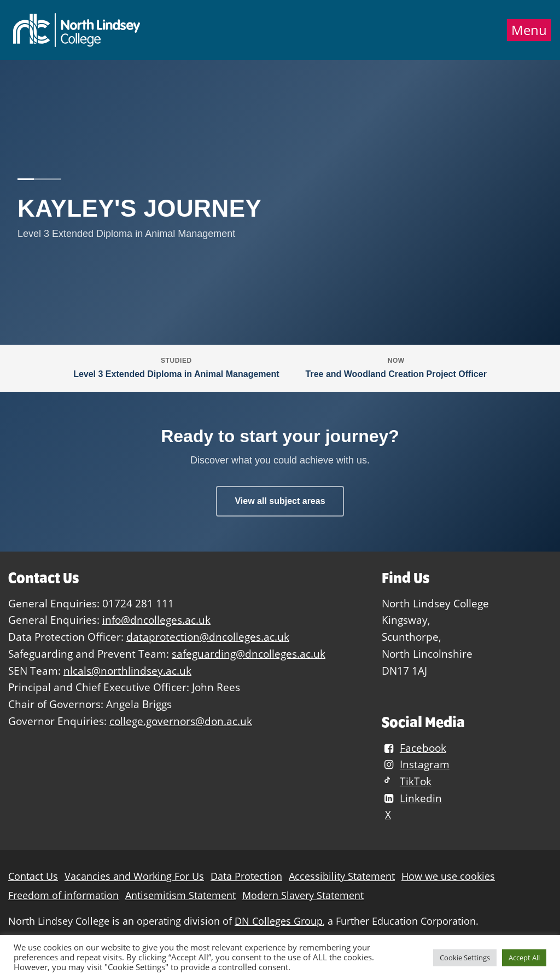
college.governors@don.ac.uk (181, 721)
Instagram (416, 764)
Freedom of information (63, 895)
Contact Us (33, 876)
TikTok (407, 781)
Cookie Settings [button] (465, 958)
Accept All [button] (524, 958)
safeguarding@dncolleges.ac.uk (249, 654)
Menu (529, 30)
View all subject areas (280, 501)
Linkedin (412, 798)
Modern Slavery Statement (303, 895)
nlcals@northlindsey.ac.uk (127, 671)
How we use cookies (448, 876)
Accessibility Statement (342, 876)
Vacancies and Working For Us (134, 876)
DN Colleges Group (279, 921)
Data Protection (246, 876)
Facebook (414, 748)
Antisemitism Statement (180, 895)
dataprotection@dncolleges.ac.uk (208, 637)
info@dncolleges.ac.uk (156, 620)
